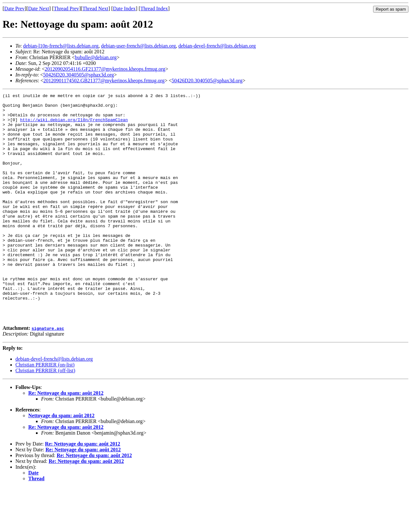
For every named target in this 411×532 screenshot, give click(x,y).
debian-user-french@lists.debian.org (139, 46)
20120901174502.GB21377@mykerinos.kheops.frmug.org (104, 81)
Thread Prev (66, 9)
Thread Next (95, 9)
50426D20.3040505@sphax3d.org (79, 75)
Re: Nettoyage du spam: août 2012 (66, 438)
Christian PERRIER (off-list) (45, 416)
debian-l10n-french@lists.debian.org (61, 46)
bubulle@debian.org (96, 57)
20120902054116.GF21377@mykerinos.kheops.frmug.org (105, 69)
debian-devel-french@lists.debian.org (217, 46)
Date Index (124, 9)
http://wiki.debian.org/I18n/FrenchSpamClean (74, 125)
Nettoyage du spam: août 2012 (61, 461)
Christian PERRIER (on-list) (45, 410)
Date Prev (14, 9)
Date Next (39, 9)
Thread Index (154, 9)
